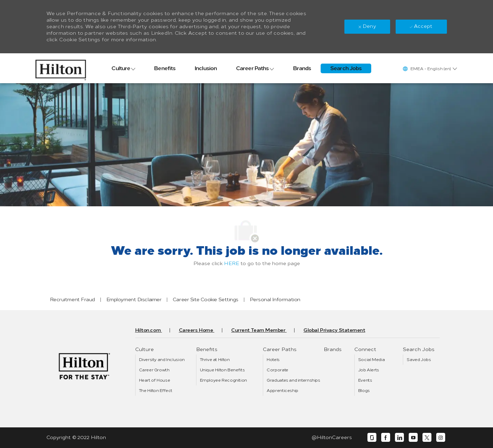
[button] (430, 69)
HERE (232, 264)
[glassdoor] (372, 438)
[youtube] (413, 438)
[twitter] (427, 438)
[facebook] (386, 438)
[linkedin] (399, 438)
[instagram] (441, 438)
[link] (61, 68)
